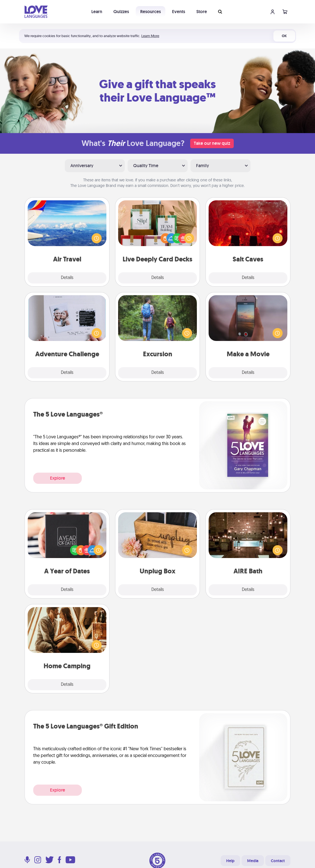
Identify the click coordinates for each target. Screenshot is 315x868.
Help (230, 861)
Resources (151, 12)
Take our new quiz (212, 143)
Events (179, 12)
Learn (97, 12)
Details (67, 278)
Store (202, 12)
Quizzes (121, 12)
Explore (58, 478)
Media (253, 861)
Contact (278, 861)
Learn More (150, 36)
